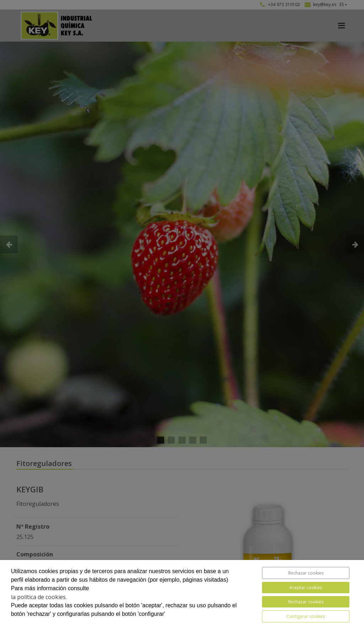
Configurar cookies (306, 616)
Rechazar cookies (306, 573)
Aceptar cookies (306, 588)
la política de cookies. (39, 597)
